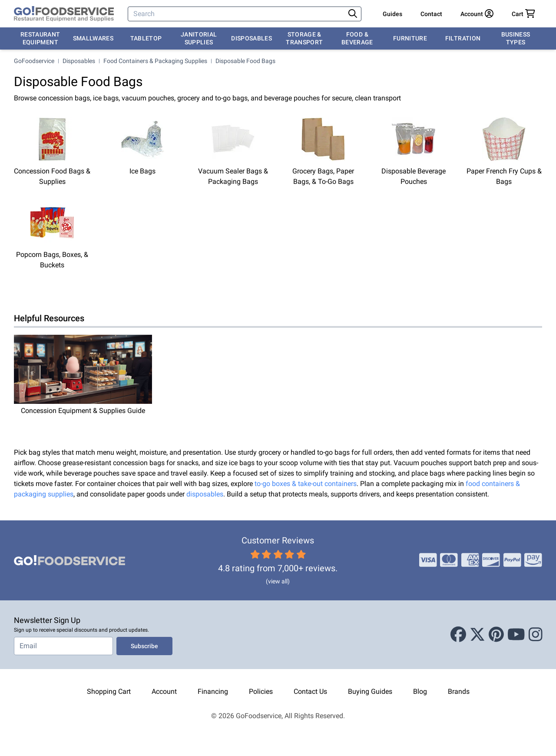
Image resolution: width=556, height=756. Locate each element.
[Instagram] (536, 635)
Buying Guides (370, 691)
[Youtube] (516, 635)
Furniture (410, 38)
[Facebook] (458, 635)
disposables (205, 494)
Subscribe (144, 646)
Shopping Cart (109, 691)
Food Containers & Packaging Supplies (155, 61)
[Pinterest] (496, 635)
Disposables (252, 38)
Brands (459, 691)
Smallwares (93, 38)
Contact (431, 14)
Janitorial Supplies (199, 38)
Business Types (516, 38)
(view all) (278, 581)
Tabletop (146, 38)
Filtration (463, 38)
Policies (261, 691)
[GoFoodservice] (64, 14)
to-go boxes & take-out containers (306, 484)
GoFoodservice (34, 61)
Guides (392, 14)
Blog (420, 691)
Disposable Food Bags (245, 61)
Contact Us (310, 691)
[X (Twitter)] (477, 635)
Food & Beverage (357, 38)
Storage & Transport (304, 38)
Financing (213, 691)
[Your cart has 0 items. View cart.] (523, 14)
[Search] (237, 14)
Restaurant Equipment (40, 38)
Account (164, 691)
